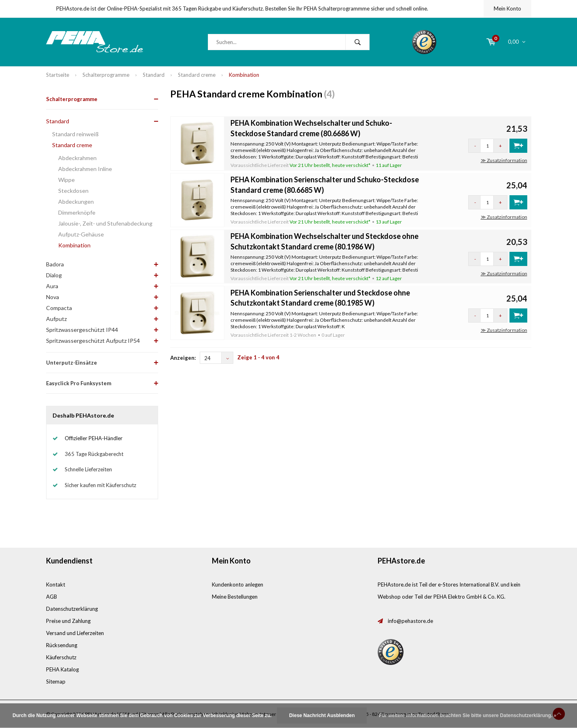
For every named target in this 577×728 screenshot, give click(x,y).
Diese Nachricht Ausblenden (322, 715)
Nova (53, 297)
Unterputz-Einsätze (72, 363)
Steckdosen (73, 191)
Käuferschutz (61, 657)
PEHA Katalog (62, 669)
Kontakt (56, 585)
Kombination (244, 75)
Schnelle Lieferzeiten (88, 469)
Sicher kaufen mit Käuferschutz (100, 485)
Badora (55, 264)
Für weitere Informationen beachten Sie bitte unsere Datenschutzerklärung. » (468, 715)
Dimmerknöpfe (77, 212)
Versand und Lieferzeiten (75, 633)
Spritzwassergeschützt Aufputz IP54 (93, 341)
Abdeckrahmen (77, 158)
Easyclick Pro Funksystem (79, 383)
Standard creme (197, 75)
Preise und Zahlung (68, 621)
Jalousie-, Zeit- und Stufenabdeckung (105, 223)
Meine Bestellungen (235, 597)
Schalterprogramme (106, 75)
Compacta (59, 308)
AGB (52, 597)
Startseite (58, 75)
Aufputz (56, 319)
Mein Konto (507, 8)
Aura (52, 286)
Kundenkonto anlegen (238, 585)
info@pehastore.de (410, 621)
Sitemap (56, 682)
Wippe (67, 180)
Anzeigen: (183, 358)
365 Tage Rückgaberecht (94, 454)
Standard (154, 75)
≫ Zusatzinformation (504, 160)
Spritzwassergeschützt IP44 (82, 330)
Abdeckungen (76, 202)
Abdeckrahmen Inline (85, 169)
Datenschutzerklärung (72, 609)
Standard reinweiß (75, 134)
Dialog (54, 275)
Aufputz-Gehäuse (81, 234)
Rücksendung (62, 645)
